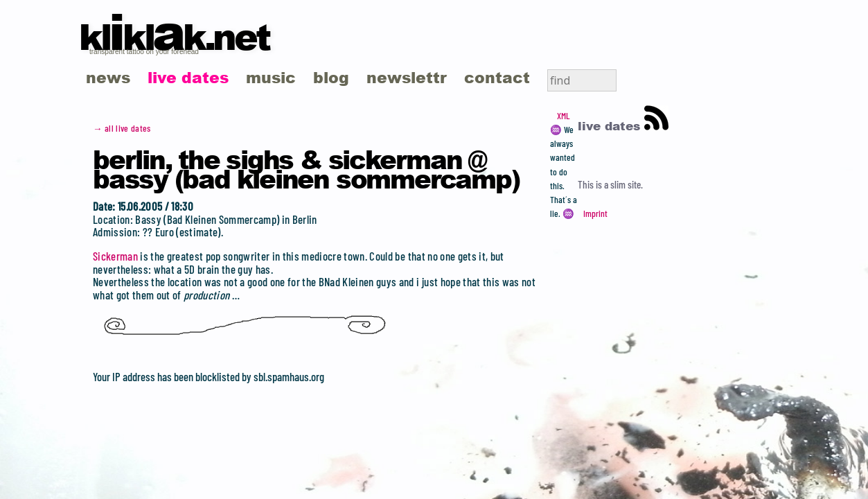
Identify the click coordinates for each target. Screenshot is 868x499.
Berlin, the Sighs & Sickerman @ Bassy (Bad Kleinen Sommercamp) (306, 168)
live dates (188, 77)
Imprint (595, 213)
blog (331, 77)
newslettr (407, 77)
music (271, 77)
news (108, 77)
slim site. (627, 184)
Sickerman (115, 256)
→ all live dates (122, 128)
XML (563, 116)
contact (497, 77)
